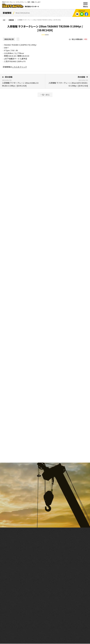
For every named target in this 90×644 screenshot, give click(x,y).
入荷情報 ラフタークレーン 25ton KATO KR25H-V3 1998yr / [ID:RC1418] (68, 81)
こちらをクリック (19, 68)
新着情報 (11, 20)
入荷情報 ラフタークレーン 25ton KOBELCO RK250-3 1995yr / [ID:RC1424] (23, 81)
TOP (4, 20)
